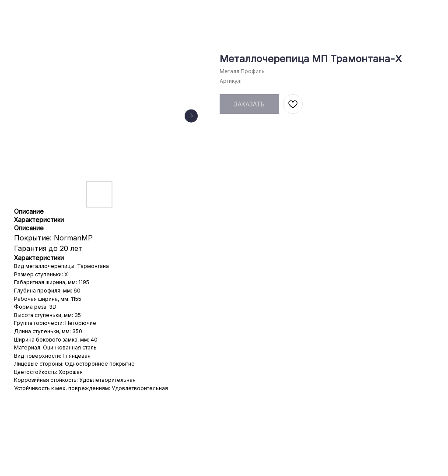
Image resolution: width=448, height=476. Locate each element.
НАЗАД (25, 12)
